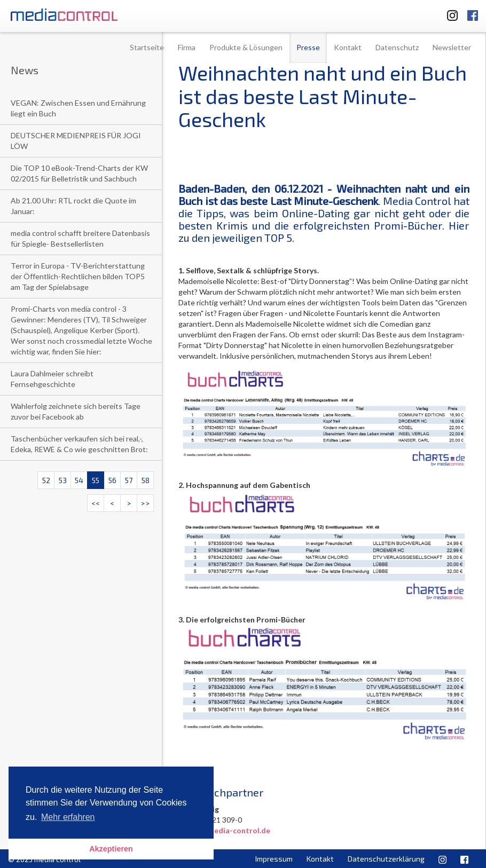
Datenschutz (397, 47)
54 (79, 480)
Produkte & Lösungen (246, 47)
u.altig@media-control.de (224, 830)
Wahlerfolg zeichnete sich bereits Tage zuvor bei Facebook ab (76, 411)
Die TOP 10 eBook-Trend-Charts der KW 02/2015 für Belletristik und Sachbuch (79, 173)
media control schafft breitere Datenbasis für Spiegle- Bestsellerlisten (80, 238)
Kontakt (348, 47)
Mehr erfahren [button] (68, 817)
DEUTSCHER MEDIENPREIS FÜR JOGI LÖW (76, 141)
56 (112, 480)
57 (129, 480)
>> (145, 503)
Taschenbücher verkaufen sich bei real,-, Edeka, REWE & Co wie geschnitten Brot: (79, 444)
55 (96, 480)
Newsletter (452, 47)
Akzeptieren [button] (111, 849)
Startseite (147, 47)
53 (63, 480)
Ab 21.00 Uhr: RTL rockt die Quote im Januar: (73, 206)
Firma (187, 47)
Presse (308, 47)
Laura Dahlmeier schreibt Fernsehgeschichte (52, 379)
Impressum (274, 859)
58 (146, 480)
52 (46, 480)
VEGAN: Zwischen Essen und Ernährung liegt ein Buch (78, 108)
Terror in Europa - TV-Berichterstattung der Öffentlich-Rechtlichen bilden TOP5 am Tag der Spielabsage (78, 276)
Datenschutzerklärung (386, 859)
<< (96, 503)
